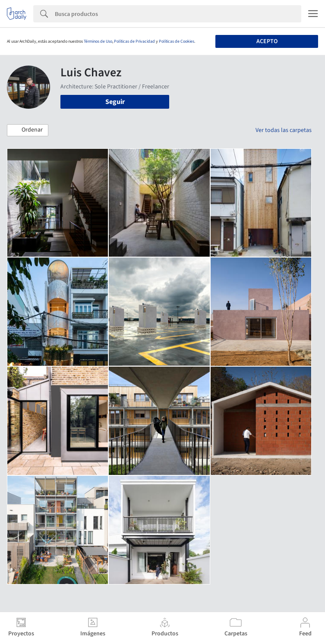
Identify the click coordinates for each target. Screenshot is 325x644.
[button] (28, 130)
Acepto (267, 41)
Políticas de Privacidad (134, 41)
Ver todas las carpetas (284, 130)
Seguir (115, 102)
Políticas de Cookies (177, 41)
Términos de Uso (98, 41)
